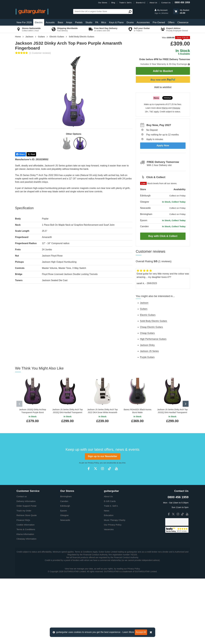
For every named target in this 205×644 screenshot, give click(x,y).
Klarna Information (25, 533)
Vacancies (109, 528)
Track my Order (24, 509)
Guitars (41, 37)
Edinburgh (65, 505)
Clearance (183, 22)
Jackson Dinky (147, 345)
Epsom (64, 509)
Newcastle (65, 519)
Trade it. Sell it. (111, 505)
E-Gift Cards (110, 500)
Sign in (158, 13)
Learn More (128, 632)
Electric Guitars (57, 37)
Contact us (22, 495)
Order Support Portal (26, 505)
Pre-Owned (159, 22)
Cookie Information (26, 524)
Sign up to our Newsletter (102, 455)
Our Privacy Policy (113, 524)
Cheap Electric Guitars (151, 327)
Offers (171, 22)
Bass (60, 22)
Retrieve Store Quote (27, 514)
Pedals (79, 22)
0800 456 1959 (182, 2)
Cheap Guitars (147, 333)
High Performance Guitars (153, 339)
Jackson (29, 37)
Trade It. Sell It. (126, 3)
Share (20, 154)
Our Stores (103, 3)
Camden (64, 500)
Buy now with (163, 80)
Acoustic (50, 22)
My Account (161, 10)
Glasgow (64, 514)
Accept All (141, 632)
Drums (130, 22)
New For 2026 (24, 22)
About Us (153, 3)
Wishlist (165, 13)
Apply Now (163, 145)
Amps (69, 22)
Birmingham (66, 495)
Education (109, 514)
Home (18, 37)
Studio (89, 22)
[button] (176, 11)
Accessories (143, 22)
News (107, 509)
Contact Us (166, 3)
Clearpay (176, 108)
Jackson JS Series (149, 351)
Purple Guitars (147, 357)
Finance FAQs (23, 519)
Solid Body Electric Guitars (81, 37)
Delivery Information (26, 500)
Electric (39, 22)
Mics (104, 22)
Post (31, 154)
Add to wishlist (163, 87)
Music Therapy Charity (115, 519)
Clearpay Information (26, 538)
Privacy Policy (93, 462)
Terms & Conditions (26, 528)
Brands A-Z (141, 3)
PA (97, 22)
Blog (113, 3)
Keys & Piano (116, 22)
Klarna (165, 108)
